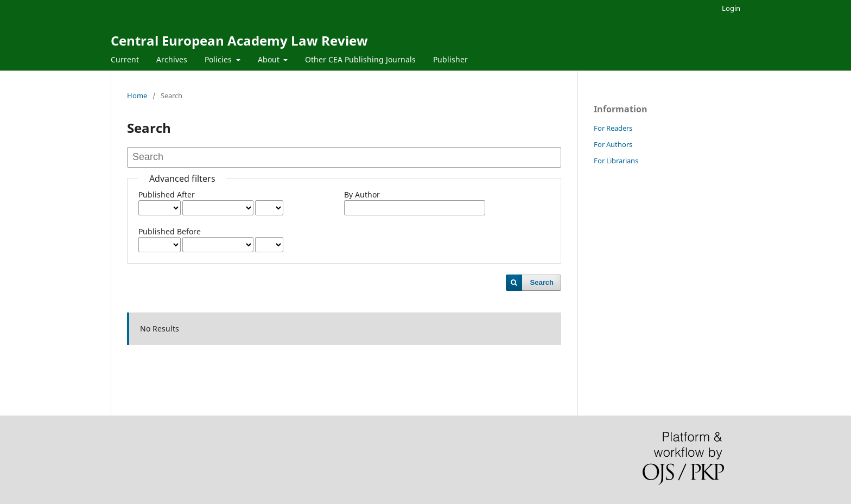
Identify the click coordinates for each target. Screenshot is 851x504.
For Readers (613, 128)
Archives (172, 59)
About (270, 59)
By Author (362, 194)
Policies (219, 59)
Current (125, 59)
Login (731, 8)
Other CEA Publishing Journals (360, 59)
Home (137, 95)
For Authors (613, 144)
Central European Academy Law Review (239, 40)
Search (542, 282)
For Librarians (616, 161)
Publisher (450, 59)
